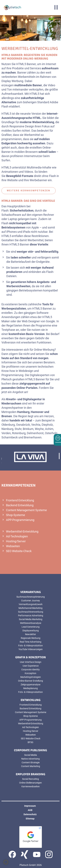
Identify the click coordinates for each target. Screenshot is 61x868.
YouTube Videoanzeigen (31, 649)
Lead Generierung (31, 627)
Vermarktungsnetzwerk (31, 604)
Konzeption (30, 673)
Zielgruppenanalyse (30, 685)
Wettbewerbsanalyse (31, 623)
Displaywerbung (31, 631)
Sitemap (30, 819)
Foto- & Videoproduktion (30, 646)
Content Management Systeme (26, 510)
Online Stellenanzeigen (30, 783)
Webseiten (13, 546)
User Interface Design (31, 662)
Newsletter (30, 634)
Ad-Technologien (17, 536)
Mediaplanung (30, 688)
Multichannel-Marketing (30, 608)
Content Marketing (31, 766)
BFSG (30, 742)
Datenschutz (30, 814)
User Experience (31, 666)
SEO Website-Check (19, 551)
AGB (30, 810)
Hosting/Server (16, 541)
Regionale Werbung (31, 638)
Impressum (30, 806)
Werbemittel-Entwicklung (22, 531)
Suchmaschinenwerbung (31, 612)
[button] (6, 862)
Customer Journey (30, 601)
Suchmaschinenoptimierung (31, 597)
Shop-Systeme (16, 515)
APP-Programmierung (20, 520)
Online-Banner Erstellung (30, 681)
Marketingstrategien (31, 677)
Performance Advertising (31, 616)
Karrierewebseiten (31, 786)
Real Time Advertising (30, 642)
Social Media (31, 755)
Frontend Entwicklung (20, 500)
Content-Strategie (31, 762)
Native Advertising (30, 759)
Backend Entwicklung (20, 505)
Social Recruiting (30, 779)
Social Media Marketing (31, 619)
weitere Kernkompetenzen (29, 190)
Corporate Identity (30, 670)
